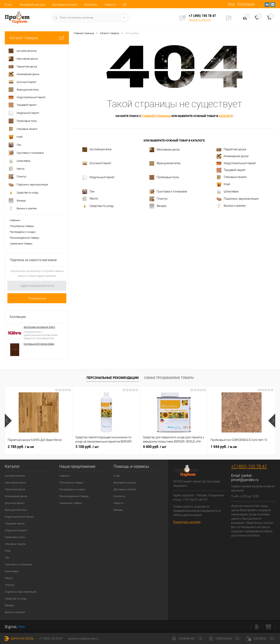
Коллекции (18, 317)
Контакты (91, 5)
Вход (231, 4)
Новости (110, 5)
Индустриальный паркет (236, 163)
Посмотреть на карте (187, 522)
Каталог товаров (37, 38)
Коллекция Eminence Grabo (39, 344)
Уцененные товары (21, 244)
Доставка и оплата (65, 5)
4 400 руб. (155, 447)
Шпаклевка (228, 192)
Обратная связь (19, 639)
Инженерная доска (233, 156)
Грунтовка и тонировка (168, 192)
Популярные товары (22, 226)
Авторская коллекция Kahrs (39, 327)
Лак (88, 192)
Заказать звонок (200, 20)
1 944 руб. (224, 447)
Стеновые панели (232, 177)
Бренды (118, 510)
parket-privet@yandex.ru (245, 478)
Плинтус (159, 199)
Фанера (158, 206)
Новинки (15, 220)
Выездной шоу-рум (33, 5)
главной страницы (156, 116)
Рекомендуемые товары (25, 238)
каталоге (226, 116)
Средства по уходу (98, 206)
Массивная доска (165, 150)
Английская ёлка (97, 150)
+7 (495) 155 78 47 (249, 466)
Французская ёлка (165, 163)
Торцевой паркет (231, 170)
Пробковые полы (164, 177)
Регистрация (246, 4)
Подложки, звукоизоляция (238, 199)
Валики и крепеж (231, 206)
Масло (90, 199)
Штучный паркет (97, 163)
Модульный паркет (99, 177)
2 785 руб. (21, 447)
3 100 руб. (87, 447)
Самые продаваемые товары (169, 378)
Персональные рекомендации (113, 378)
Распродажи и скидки (23, 232)
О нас (8, 5)
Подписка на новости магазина (33, 260)
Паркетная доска (231, 149)
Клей (223, 184)
